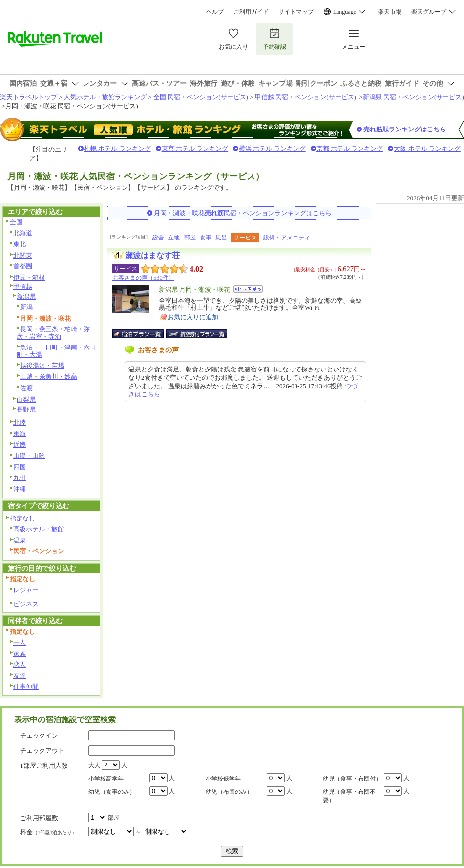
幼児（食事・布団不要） (349, 796)
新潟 (26, 307)
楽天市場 (390, 12)
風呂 (221, 238)
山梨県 (26, 400)
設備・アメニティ (287, 238)
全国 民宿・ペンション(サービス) (201, 97)
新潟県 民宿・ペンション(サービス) (413, 97)
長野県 (26, 409)
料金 (48, 832)
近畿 (20, 445)
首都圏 (23, 266)
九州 (20, 478)
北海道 (23, 233)
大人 (94, 765)
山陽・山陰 (29, 456)
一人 (20, 642)
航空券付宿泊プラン (197, 334)
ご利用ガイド (251, 12)
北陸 (20, 423)
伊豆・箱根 (29, 277)
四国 (20, 467)
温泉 (20, 540)
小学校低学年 (223, 779)
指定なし (22, 518)
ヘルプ (215, 12)
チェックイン (39, 735)
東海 (20, 434)
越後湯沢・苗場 (42, 365)
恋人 (20, 664)
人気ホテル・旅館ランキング (105, 97)
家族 (20, 654)
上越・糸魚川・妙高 (49, 377)
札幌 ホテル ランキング (117, 148)
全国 (16, 222)
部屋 (190, 238)
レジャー (26, 590)
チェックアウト (42, 750)
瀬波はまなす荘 (152, 255)
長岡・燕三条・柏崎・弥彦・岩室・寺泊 (53, 333)
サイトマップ (296, 12)
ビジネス (26, 604)
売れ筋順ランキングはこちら (405, 129)
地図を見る (248, 289)
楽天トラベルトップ (29, 97)
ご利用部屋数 (39, 818)
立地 (174, 238)
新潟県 (26, 296)
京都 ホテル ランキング (350, 148)
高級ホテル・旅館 (39, 529)
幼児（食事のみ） (112, 792)
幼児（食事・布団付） (352, 779)
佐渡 (26, 388)
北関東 (23, 255)
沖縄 (20, 489)
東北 (20, 244)
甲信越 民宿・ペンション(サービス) (306, 97)
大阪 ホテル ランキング (427, 148)
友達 (20, 676)
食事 (206, 238)
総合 (158, 238)
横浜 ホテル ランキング (272, 148)
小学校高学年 (106, 779)
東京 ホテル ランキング (195, 148)
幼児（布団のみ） (229, 792)
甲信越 (23, 287)
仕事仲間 (26, 686)
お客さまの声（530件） (143, 278)
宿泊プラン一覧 (143, 334)
